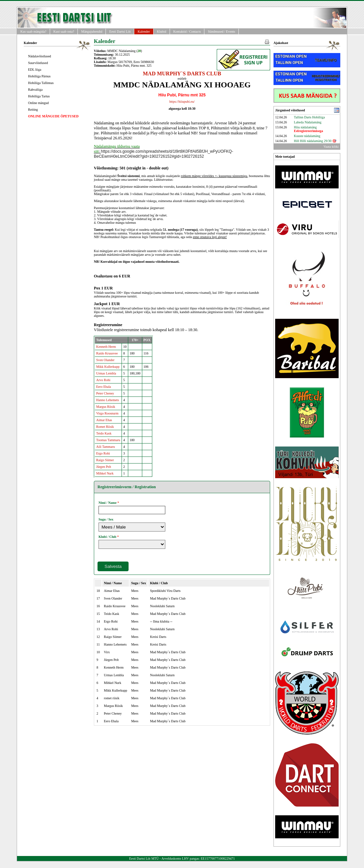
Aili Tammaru (106, 447)
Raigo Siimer (105, 460)
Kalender (144, 32)
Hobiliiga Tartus (39, 96)
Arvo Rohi (103, 380)
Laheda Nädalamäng (308, 122)
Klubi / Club (107, 537)
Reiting (33, 110)
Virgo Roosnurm (107, 413)
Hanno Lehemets (108, 400)
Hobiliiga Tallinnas (41, 83)
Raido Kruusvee (107, 353)
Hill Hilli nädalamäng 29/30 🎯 (315, 141)
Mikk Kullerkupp (108, 367)
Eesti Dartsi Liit (120, 32)
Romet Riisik (105, 427)
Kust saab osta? (64, 32)
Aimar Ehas (104, 420)
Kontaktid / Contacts (187, 32)
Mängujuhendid (92, 32)
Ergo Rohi (103, 453)
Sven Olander (105, 360)
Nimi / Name (108, 503)
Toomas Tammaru (108, 440)
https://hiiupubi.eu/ (182, 102)
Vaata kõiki (331, 147)
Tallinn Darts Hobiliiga (309, 117)
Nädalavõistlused (40, 56)
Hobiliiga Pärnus (39, 76)
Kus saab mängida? (33, 32)
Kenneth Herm (106, 347)
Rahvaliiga (35, 90)
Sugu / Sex (106, 519)
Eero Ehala (104, 387)
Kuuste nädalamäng (307, 136)
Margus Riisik (106, 407)
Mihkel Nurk (105, 473)
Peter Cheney (105, 393)
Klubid (162, 32)
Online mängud (38, 103)
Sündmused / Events (221, 32)
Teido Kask (104, 433)
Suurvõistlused (38, 63)
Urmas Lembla (106, 373)
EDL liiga (35, 70)
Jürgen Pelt (104, 467)
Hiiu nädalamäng (308, 129)
